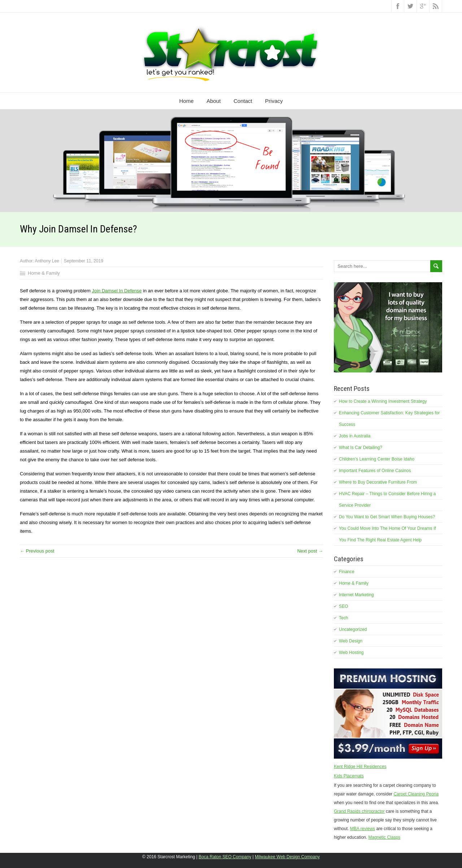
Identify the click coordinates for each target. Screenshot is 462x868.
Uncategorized (353, 629)
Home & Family (44, 273)
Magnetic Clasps (384, 837)
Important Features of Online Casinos (375, 471)
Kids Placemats (349, 776)
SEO (343, 606)
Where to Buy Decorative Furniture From (378, 482)
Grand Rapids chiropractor (359, 811)
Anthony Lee (47, 261)
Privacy (274, 101)
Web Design (351, 641)
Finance (347, 572)
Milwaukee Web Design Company (287, 857)
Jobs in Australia (355, 436)
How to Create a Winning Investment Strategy (383, 401)
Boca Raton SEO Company (225, 857)
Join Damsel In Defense (117, 291)
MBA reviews (363, 829)
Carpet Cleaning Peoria (416, 794)
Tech (343, 618)
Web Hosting (351, 653)
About (213, 101)
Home (187, 101)
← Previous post (37, 551)
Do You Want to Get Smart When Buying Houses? (387, 517)
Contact (243, 101)
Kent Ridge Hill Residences (360, 767)
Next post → (310, 551)
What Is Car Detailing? (361, 448)
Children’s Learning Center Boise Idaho (377, 459)
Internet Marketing (356, 595)
